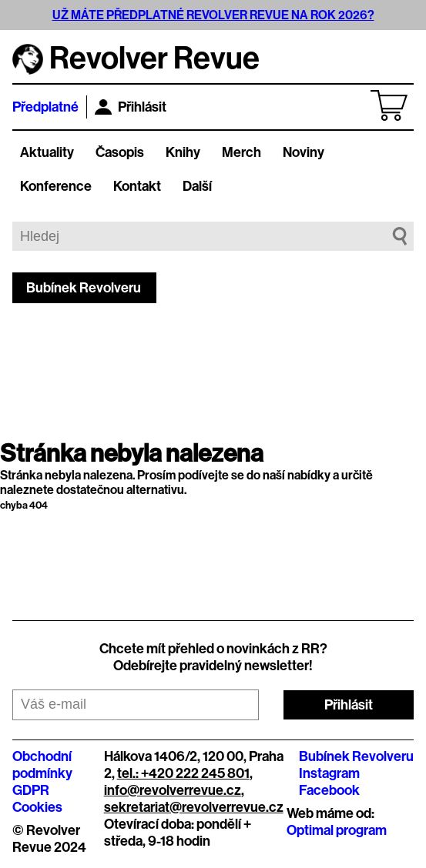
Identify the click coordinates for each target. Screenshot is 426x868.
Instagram (329, 773)
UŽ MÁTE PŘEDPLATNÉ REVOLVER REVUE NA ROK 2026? (213, 15)
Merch (242, 152)
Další (197, 186)
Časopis (120, 152)
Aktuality (47, 152)
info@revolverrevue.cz (173, 790)
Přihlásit (131, 107)
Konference (56, 186)
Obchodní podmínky (42, 765)
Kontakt (137, 186)
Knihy (183, 152)
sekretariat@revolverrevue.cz (194, 807)
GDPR (31, 790)
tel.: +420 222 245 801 (183, 773)
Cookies (37, 807)
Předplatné (45, 107)
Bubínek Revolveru (84, 288)
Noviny (304, 152)
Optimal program (337, 830)
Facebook (329, 790)
